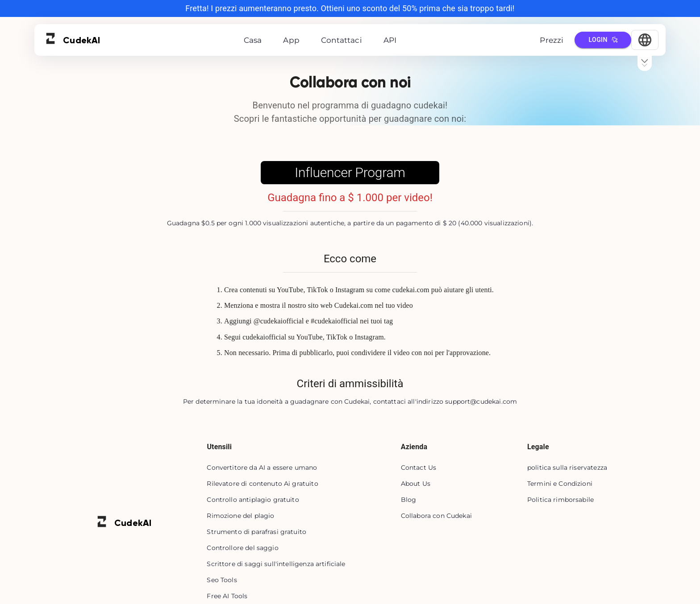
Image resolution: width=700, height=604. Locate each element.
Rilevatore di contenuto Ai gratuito (262, 484)
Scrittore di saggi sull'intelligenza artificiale (276, 564)
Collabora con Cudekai (436, 516)
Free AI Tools (227, 596)
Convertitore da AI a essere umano (262, 467)
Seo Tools (222, 580)
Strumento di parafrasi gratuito (256, 532)
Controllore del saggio (242, 548)
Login (603, 40)
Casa (253, 40)
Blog (409, 500)
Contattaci (342, 40)
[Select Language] (645, 40)
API (390, 40)
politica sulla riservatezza (567, 467)
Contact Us (419, 467)
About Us (416, 484)
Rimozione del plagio (240, 516)
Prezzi (552, 40)
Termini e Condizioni (560, 484)
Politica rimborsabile (560, 500)
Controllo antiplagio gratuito (253, 500)
